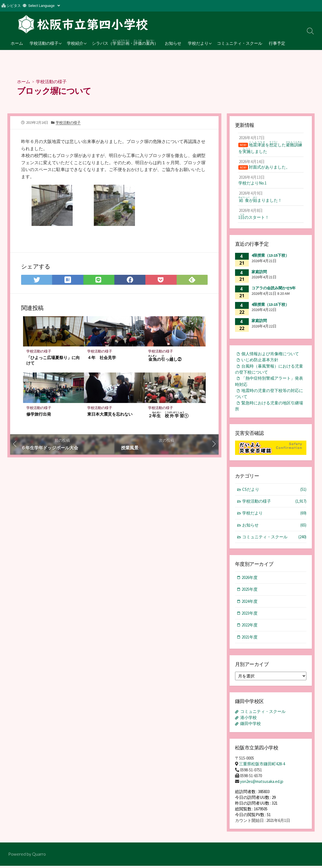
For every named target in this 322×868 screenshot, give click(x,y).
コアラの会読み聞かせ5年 (274, 290)
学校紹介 (75, 43)
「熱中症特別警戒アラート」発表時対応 (269, 383)
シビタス (14, 6)
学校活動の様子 (44, 43)
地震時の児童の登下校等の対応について (269, 396)
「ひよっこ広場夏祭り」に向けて (53, 360)
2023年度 (250, 616)
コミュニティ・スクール (240, 43)
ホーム (17, 43)
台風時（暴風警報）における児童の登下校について (269, 371)
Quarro (39, 856)
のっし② (165, 358)
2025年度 (250, 592)
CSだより (274, 492)
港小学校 (248, 721)
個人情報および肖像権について (270, 356)
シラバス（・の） (125, 42)
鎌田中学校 (251, 726)
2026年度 (250, 580)
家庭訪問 (259, 274)
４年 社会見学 (102, 357)
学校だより (198, 43)
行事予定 (277, 43)
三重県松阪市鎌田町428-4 (262, 766)
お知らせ (173, 43)
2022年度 (250, 628)
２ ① (168, 415)
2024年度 (250, 604)
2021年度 (250, 640)
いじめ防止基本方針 (260, 362)
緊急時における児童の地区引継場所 (269, 408)
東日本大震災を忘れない (110, 414)
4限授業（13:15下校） (270, 257)
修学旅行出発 (39, 414)
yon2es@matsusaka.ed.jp (262, 784)
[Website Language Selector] (44, 6)
